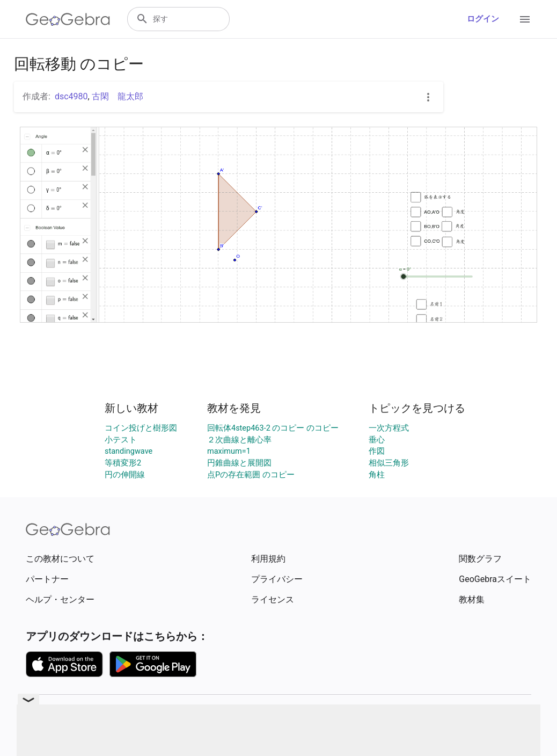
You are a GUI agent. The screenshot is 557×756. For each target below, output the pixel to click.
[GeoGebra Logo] (68, 19)
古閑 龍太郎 (118, 96)
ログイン (483, 19)
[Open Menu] (525, 19)
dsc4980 (71, 96)
